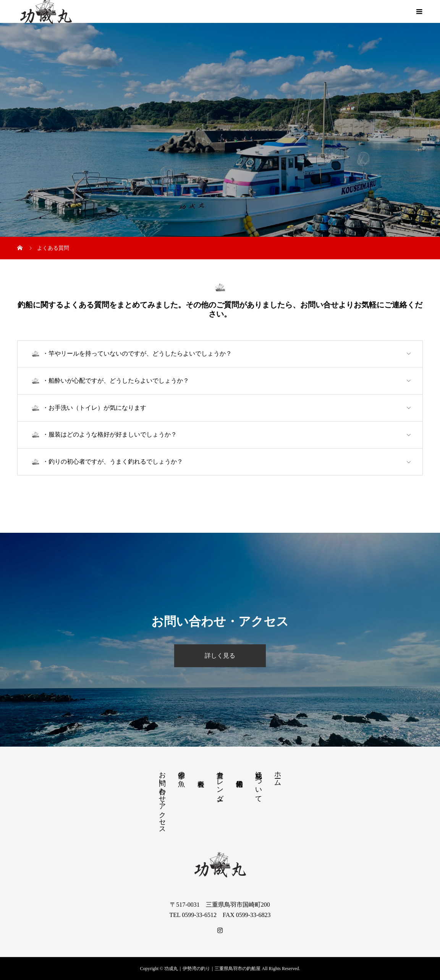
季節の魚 (181, 771)
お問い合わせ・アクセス (162, 799)
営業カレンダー (220, 782)
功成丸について (259, 783)
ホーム (278, 775)
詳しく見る (220, 656)
